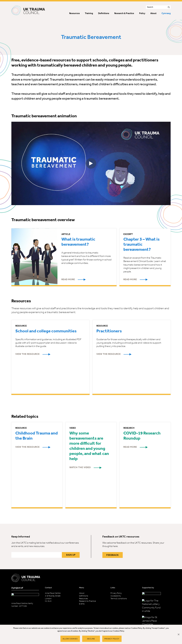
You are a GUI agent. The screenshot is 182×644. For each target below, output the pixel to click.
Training (89, 13)
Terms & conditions (119, 599)
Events (82, 604)
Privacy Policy (116, 593)
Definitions (84, 596)
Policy (142, 13)
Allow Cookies (70, 639)
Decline (91, 639)
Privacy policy (112, 639)
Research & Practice (87, 601)
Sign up (71, 555)
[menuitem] (166, 14)
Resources (83, 599)
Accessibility (116, 596)
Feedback (113, 555)
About (82, 593)
